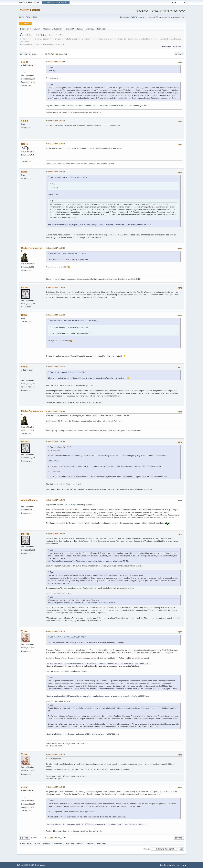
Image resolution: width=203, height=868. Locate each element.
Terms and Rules (170, 865)
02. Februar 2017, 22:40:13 (55, 411)
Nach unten (25, 54)
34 (60, 54)
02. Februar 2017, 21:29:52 (55, 144)
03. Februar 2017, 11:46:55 (55, 787)
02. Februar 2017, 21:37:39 (55, 172)
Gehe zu (147, 849)
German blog (141, 17)
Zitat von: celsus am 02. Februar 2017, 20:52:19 (68, 177)
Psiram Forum (29, 10)
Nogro (24, 144)
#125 (131, 588)
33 (57, 54)
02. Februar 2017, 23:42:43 (55, 500)
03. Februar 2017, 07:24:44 (55, 534)
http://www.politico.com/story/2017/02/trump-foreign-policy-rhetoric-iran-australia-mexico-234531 (89, 561)
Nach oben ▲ (181, 865)
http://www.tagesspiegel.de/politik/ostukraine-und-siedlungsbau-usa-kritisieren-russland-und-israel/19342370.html (93, 666)
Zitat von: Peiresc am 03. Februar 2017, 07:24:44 (69, 637)
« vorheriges (166, 47)
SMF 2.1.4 (20, 865)
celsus (25, 62)
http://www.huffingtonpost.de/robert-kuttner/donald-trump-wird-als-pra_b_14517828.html (83, 734)
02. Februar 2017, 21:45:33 (55, 248)
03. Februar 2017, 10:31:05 (55, 631)
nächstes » (178, 47)
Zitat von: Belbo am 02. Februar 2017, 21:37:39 (68, 254)
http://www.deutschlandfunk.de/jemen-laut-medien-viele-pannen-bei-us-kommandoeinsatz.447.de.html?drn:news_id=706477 (98, 106)
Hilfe (161, 865)
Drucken (179, 54)
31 (49, 54)
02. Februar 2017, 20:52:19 (55, 62)
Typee (24, 631)
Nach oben (24, 838)
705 (65, 54)
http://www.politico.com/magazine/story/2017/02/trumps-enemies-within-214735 (81, 603)
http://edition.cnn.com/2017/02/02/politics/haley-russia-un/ (70, 505)
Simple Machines (41, 865)
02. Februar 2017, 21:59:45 (55, 287)
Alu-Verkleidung (30, 500)
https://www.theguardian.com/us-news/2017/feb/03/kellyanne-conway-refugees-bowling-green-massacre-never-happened (97, 824)
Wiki (133, 17)
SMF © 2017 (30, 865)
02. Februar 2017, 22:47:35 (55, 442)
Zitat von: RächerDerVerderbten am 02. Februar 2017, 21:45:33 (74, 321)
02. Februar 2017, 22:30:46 (55, 367)
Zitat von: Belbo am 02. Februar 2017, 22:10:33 (68, 372)
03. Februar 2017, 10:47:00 (55, 754)
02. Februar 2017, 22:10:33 (55, 315)
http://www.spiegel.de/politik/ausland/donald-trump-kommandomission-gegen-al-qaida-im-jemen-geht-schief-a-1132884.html (98, 696)
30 (46, 54)
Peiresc (25, 287)
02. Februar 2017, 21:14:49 (55, 121)
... (44, 54)
